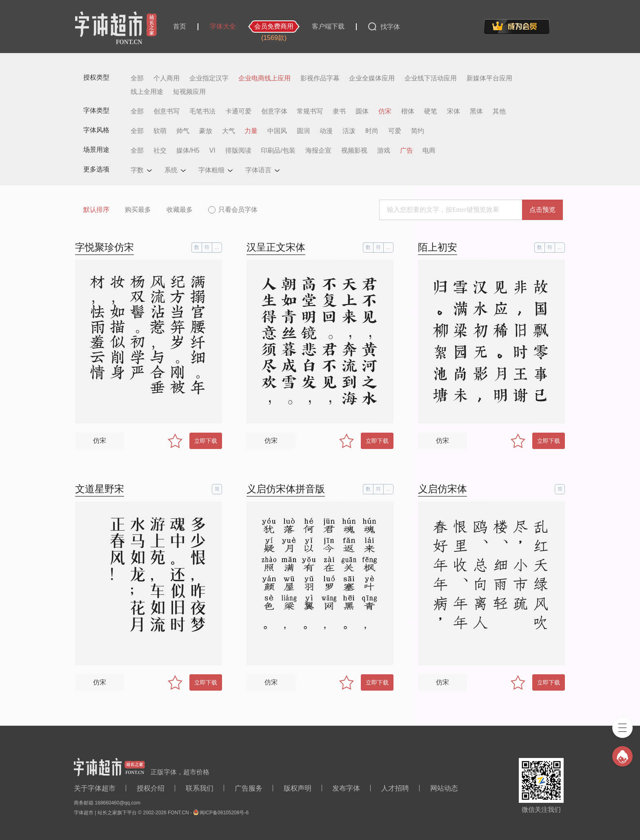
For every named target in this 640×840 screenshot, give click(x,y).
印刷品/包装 (278, 151)
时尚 (372, 131)
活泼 (349, 131)
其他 (499, 111)
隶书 (339, 111)
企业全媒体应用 (372, 78)
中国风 (277, 131)
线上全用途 (147, 92)
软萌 (160, 131)
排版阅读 (238, 151)
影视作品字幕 (320, 78)
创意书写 (167, 111)
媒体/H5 (188, 151)
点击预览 (542, 210)
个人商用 (167, 78)
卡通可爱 (238, 111)
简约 (418, 131)
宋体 (453, 111)
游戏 (384, 151)
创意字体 (274, 111)
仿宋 (385, 111)
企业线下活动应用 (431, 78)
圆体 (362, 111)
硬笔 (431, 111)
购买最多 (138, 210)
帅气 (183, 131)
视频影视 (354, 151)
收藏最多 (180, 210)
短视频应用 (189, 92)
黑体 (476, 111)
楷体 (408, 111)
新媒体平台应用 (489, 78)
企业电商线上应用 (264, 78)
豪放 (206, 131)
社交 (160, 151)
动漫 (326, 131)
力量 (251, 131)
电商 (429, 151)
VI (212, 151)
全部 (137, 78)
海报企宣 (318, 151)
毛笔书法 (202, 111)
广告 (407, 151)
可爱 (395, 131)
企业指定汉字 (209, 78)
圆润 (303, 131)
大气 (229, 131)
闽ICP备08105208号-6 (224, 813)
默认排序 (96, 210)
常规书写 (310, 111)
